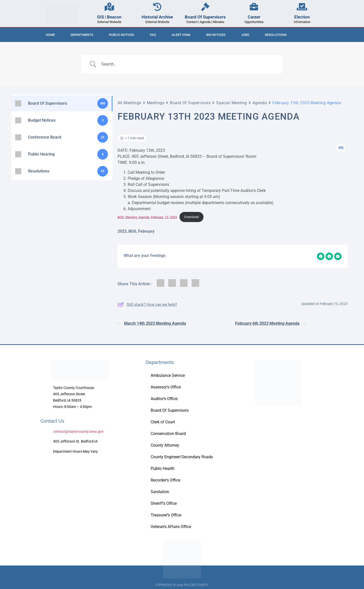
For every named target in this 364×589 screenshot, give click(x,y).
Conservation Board (168, 434)
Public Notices (122, 35)
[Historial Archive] (157, 7)
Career (254, 17)
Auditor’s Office (164, 399)
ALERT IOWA (181, 35)
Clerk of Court (163, 422)
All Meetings (129, 103)
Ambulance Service (168, 375)
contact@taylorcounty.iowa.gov (78, 431)
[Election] (302, 7)
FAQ (153, 35)
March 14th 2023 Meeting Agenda (152, 323)
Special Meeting (231, 103)
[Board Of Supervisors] (205, 7)
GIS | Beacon (109, 17)
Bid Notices (216, 35)
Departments (82, 35)
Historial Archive (157, 17)
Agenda (260, 103)
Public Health (163, 468)
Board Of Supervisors (205, 17)
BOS (132, 231)
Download (191, 217)
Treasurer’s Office (166, 515)
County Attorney (165, 445)
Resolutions (276, 35)
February (146, 231)
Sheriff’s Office (164, 503)
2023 (122, 231)
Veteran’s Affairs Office (171, 527)
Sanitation (160, 492)
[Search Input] (188, 64)
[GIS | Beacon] (109, 7)
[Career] (254, 7)
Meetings (156, 103)
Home (50, 35)
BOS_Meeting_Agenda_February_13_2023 (147, 217)
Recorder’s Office (165, 480)
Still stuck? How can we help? (147, 304)
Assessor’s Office (166, 387)
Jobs (245, 35)
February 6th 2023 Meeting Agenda (271, 323)
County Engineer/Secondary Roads (182, 457)
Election (302, 17)
